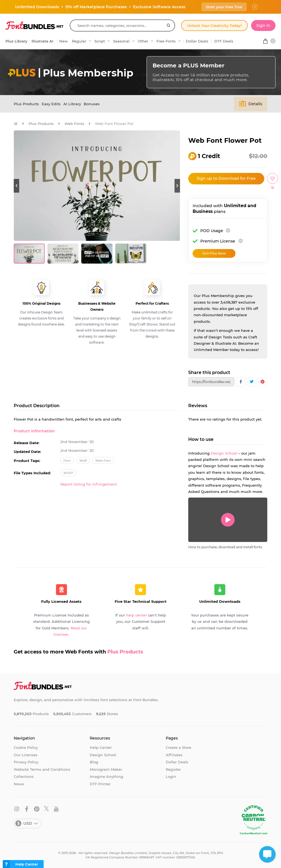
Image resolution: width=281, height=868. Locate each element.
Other (143, 41)
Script (100, 41)
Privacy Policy (26, 762)
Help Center (101, 747)
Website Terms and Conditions (42, 769)
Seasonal (121, 41)
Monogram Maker (106, 769)
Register (173, 769)
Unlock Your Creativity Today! (214, 25)
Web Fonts (74, 124)
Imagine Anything (106, 776)
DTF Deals (224, 41)
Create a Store (179, 747)
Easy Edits (51, 104)
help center (136, 615)
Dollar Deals (197, 41)
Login (171, 776)
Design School (224, 453)
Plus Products (26, 104)
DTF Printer (100, 784)
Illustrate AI (42, 41)
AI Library (72, 104)
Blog (94, 762)
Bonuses (92, 104)
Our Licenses (26, 755)
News (19, 784)
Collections (24, 776)
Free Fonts (166, 41)
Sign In (263, 25)
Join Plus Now (214, 253)
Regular (79, 41)
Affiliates (174, 755)
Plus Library (16, 41)
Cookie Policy (26, 747)
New (64, 41)
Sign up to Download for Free (226, 178)
